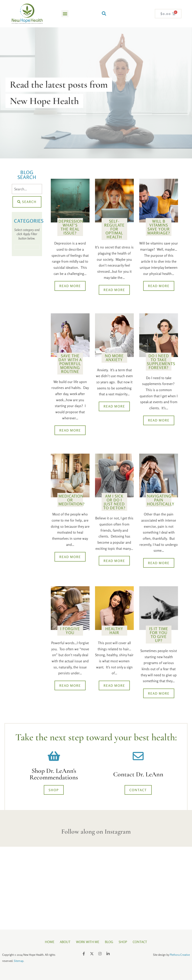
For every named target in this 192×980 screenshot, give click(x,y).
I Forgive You (70, 631)
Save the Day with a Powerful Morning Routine (70, 364)
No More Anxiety (114, 358)
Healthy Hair (114, 631)
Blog (109, 942)
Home (47, 942)
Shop (124, 942)
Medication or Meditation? (72, 500)
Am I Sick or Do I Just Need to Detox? (114, 502)
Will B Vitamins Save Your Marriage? (159, 227)
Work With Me (87, 942)
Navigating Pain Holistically (161, 500)
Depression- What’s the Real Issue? (72, 227)
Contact (143, 942)
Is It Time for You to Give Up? (159, 635)
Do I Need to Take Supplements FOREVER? (161, 362)
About (64, 942)
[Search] (27, 189)
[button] (65, 14)
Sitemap (19, 960)
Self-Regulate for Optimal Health (114, 229)
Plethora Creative (180, 954)
